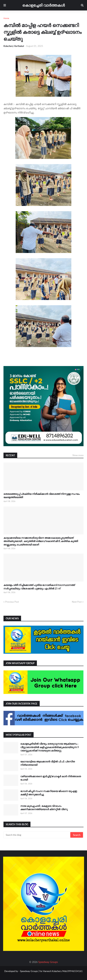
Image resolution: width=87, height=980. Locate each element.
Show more (78, 455)
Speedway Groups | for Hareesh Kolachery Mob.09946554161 (51, 971)
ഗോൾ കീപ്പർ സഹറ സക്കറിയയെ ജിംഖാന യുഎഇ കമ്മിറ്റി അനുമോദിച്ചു (49, 793)
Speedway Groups (48, 962)
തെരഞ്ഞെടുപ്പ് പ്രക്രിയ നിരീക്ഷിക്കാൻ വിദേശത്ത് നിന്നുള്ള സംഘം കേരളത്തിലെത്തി (42, 496)
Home (6, 18)
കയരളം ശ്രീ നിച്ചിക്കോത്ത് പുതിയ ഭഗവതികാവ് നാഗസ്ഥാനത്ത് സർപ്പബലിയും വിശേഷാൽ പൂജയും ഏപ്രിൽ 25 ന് (39, 587)
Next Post (77, 602)
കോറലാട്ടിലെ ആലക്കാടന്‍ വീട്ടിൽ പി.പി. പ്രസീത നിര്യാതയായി (48, 763)
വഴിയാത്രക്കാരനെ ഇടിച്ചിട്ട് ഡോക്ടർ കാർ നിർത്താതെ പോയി (51, 778)
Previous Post (12, 602)
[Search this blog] (37, 835)
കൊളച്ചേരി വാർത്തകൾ (43, 5)
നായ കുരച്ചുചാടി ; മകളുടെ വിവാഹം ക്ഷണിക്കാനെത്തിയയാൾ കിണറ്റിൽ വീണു (44, 808)
